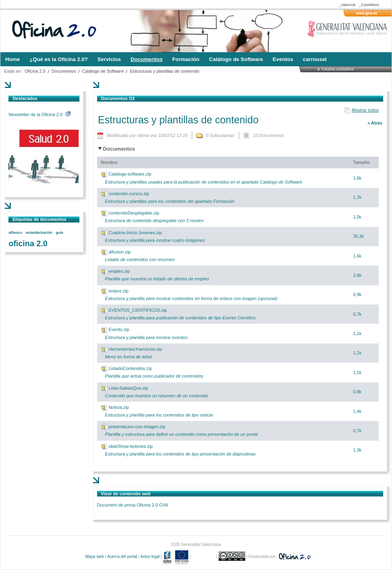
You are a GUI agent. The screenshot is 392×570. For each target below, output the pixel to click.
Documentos (64, 71)
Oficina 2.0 (35, 71)
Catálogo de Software (103, 71)
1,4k (357, 411)
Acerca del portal (122, 557)
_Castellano (369, 5)
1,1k (357, 333)
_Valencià (347, 5)
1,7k (357, 197)
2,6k (357, 275)
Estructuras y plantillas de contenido (165, 71)
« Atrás (375, 123)
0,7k (357, 314)
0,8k (357, 392)
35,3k (358, 236)
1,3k (357, 450)
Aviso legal (150, 557)
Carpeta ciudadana (338, 69)
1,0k (357, 217)
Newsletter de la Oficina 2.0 (39, 114)
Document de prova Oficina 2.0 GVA (133, 505)
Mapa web (95, 557)
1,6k (357, 178)
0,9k (357, 294)
